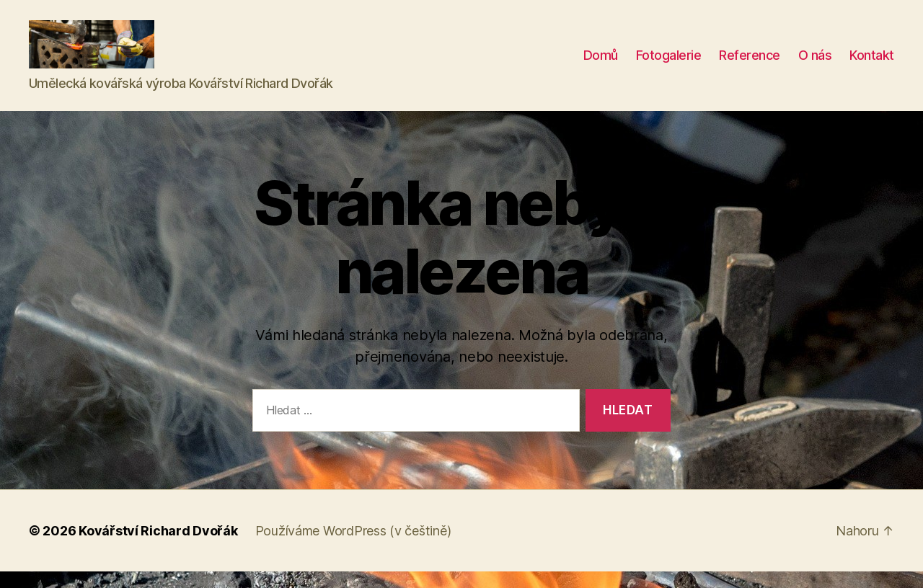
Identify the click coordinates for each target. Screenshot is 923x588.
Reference (750, 64)
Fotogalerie (669, 64)
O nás (815, 64)
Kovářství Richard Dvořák (158, 547)
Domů (601, 64)
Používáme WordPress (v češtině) (353, 547)
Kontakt (872, 64)
